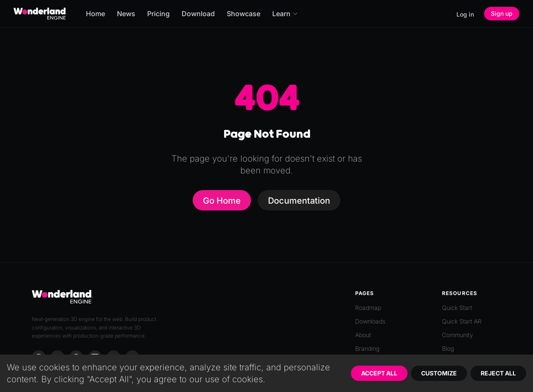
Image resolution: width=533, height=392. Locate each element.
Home (95, 14)
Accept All (379, 373)
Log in (465, 14)
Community (457, 335)
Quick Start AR (462, 321)
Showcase (244, 14)
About (363, 335)
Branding (367, 348)
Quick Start (457, 308)
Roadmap (368, 308)
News (126, 14)
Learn (285, 14)
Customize (439, 373)
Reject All (498, 373)
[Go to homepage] (40, 14)
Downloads (370, 321)
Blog (448, 348)
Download (198, 14)
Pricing (158, 14)
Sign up (502, 13)
